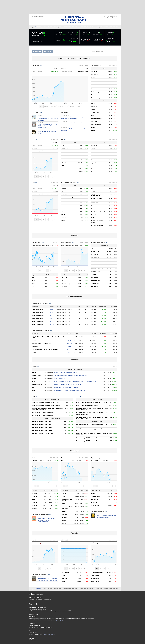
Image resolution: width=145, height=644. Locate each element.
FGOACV (52, 302)
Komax (63, 192)
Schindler (35, 333)
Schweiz (61, 44)
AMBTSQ (69, 330)
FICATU (69, 322)
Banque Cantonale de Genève (97, 208)
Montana (64, 180)
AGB (37, 634)
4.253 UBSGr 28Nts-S (97, 255)
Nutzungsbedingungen (58, 606)
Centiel (64, 174)
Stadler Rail (94, 204)
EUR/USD (64, 447)
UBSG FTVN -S (95, 237)
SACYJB (69, 339)
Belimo (93, 63)
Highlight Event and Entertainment (97, 181)
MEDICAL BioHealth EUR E (61, 365)
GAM (63, 198)
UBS (63, 152)
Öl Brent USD (36, 529)
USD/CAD (64, 497)
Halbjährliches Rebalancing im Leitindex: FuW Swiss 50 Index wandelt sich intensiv (48, 105)
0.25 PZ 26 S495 (95, 243)
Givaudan (64, 149)
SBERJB (69, 333)
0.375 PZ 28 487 (95, 267)
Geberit (93, 81)
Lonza (63, 155)
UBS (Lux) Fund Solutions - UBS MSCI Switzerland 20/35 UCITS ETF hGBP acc (92, 404)
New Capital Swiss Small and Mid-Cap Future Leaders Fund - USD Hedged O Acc (48, 395)
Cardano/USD (95, 491)
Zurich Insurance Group (98, 140)
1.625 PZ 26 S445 (96, 252)
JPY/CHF (34, 485)
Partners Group (96, 84)
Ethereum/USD (95, 482)
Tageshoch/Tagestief (67, 57)
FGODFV (52, 311)
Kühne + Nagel (95, 137)
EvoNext (64, 177)
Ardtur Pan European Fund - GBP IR (42, 414)
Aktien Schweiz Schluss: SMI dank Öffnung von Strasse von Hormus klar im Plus (73, 104)
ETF (60, 13)
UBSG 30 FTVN (95, 270)
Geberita (35, 339)
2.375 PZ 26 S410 (96, 249)
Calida (93, 192)
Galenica (94, 114)
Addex (93, 177)
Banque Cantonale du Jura (99, 195)
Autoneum (65, 189)
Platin (63, 568)
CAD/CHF (34, 491)
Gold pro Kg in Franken (98, 529)
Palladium (64, 565)
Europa (79, 44)
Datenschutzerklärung (45, 634)
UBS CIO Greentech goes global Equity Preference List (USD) (48, 323)
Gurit (93, 174)
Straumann (94, 60)
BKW (92, 102)
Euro (33, 270)
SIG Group (94, 108)
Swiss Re (93, 143)
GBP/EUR (64, 503)
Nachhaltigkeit (36, 362)
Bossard (64, 195)
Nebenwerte (104, 13)
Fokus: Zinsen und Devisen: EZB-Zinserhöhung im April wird (47, 506)
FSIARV (52, 296)
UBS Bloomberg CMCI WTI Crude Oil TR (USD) (45, 336)
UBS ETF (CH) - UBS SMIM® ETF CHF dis (87, 391)
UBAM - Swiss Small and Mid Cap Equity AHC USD (46, 391)
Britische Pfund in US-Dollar (67, 486)
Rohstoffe (90, 13)
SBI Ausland (65, 273)
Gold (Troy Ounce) (37, 311)
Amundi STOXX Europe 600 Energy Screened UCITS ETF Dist (92, 411)
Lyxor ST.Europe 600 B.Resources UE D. (88, 427)
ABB (92, 75)
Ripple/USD (94, 488)
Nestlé (93, 117)
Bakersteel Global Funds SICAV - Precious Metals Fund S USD (70, 377)
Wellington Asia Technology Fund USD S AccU (66, 374)
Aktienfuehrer (113, 13)
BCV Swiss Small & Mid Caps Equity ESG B (44, 402)
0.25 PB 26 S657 (95, 246)
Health (34, 365)
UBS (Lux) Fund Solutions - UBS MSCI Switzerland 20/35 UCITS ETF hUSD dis (92, 395)
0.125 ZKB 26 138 (96, 258)
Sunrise (93, 96)
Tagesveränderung (37, 57)
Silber (63, 562)
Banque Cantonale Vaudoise (96, 185)
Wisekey (64, 201)
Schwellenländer (37, 371)
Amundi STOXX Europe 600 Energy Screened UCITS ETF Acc (92, 416)
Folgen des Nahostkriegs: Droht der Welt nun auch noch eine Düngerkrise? (48, 565)
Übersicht (38, 13)
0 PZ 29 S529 (94, 273)
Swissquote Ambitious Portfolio (41, 330)
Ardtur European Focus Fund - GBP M (43, 420)
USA (84, 44)
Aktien (44, 13)
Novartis (94, 152)
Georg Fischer (95, 99)
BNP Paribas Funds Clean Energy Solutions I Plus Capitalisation (70, 362)
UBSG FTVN (94, 261)
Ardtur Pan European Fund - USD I (42, 408)
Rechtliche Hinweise (49, 621)
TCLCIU (69, 336)
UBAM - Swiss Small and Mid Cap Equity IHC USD (46, 388)
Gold (33, 377)
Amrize (93, 158)
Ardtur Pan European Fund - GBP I (42, 411)
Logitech (94, 149)
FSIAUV (52, 305)
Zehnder (64, 204)
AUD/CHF (35, 494)
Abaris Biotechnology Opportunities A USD (65, 359)
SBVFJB (69, 327)
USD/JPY (64, 482)
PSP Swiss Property (97, 105)
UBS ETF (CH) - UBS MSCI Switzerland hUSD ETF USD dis (92, 388)
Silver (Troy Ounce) (38, 296)
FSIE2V (51, 299)
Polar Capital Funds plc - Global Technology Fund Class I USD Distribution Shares (75, 368)
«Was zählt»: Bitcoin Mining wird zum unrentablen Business (107, 502)
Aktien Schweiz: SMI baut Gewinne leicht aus (73, 109)
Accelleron (94, 66)
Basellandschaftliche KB (98, 198)
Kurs (33, 54)
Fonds (56, 13)
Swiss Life (94, 146)
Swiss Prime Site (96, 111)
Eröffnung (64, 54)
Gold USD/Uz (65, 529)
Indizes (97, 13)
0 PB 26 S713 (94, 240)
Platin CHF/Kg (95, 568)
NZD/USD (64, 500)
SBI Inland (64, 267)
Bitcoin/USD (94, 447)
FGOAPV (52, 308)
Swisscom (94, 93)
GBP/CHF (34, 488)
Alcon (93, 155)
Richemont (94, 72)
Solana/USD (94, 485)
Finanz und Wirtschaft (74, 4)
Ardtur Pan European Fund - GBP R (42, 417)
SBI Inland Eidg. (66, 270)
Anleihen (50, 13)
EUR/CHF (34, 447)
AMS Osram (65, 186)
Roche (63, 158)
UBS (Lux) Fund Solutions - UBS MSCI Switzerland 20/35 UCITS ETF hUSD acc (92, 400)
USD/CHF (34, 482)
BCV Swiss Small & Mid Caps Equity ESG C (44, 399)
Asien (89, 44)
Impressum (32, 634)
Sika (92, 69)
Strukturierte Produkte (70, 13)
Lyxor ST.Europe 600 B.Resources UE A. (87, 424)
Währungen (82, 13)
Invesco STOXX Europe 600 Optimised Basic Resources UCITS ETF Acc (92, 420)
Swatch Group (95, 78)
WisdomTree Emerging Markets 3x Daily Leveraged (67, 371)
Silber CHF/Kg (95, 562)
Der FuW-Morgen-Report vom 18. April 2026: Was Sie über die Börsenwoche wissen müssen (48, 112)
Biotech (34, 359)
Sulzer (93, 90)
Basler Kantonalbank (97, 211)
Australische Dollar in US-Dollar (67, 494)
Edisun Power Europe (68, 183)
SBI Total (64, 264)
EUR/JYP (64, 509)
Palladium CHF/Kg (96, 565)
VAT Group (94, 57)
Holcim (64, 146)
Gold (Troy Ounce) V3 (38, 302)
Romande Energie (96, 201)
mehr (41, 51)
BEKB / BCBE (94, 189)
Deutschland (70, 44)
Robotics (35, 368)
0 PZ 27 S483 (94, 264)
